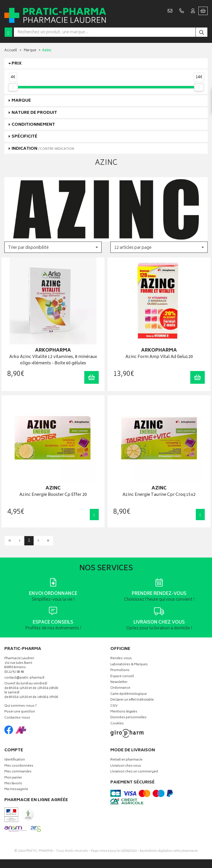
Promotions (120, 671)
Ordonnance (120, 688)
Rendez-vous (121, 659)
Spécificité (24, 137)
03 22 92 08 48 (14, 672)
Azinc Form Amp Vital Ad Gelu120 (159, 357)
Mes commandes (18, 772)
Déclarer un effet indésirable (132, 700)
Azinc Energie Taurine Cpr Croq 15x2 (159, 495)
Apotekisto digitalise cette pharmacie (169, 851)
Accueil (11, 51)
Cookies (117, 724)
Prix (17, 64)
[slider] (13, 87)
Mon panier (13, 778)
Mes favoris (13, 784)
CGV (114, 706)
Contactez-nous (17, 718)
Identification (15, 760)
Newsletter (119, 682)
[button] (53, 247)
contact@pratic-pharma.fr (24, 679)
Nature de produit (34, 113)
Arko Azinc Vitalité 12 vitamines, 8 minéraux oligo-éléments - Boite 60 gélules (53, 360)
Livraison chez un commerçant (134, 772)
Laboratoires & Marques (129, 665)
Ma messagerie (16, 790)
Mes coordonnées (19, 766)
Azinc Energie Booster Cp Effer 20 (53, 495)
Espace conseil (122, 677)
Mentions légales (124, 712)
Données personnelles (128, 718)
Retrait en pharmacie (126, 760)
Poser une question (20, 712)
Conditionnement (33, 125)
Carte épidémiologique (129, 694)
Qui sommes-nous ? (21, 706)
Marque (30, 51)
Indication (43, 149)
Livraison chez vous (126, 766)
